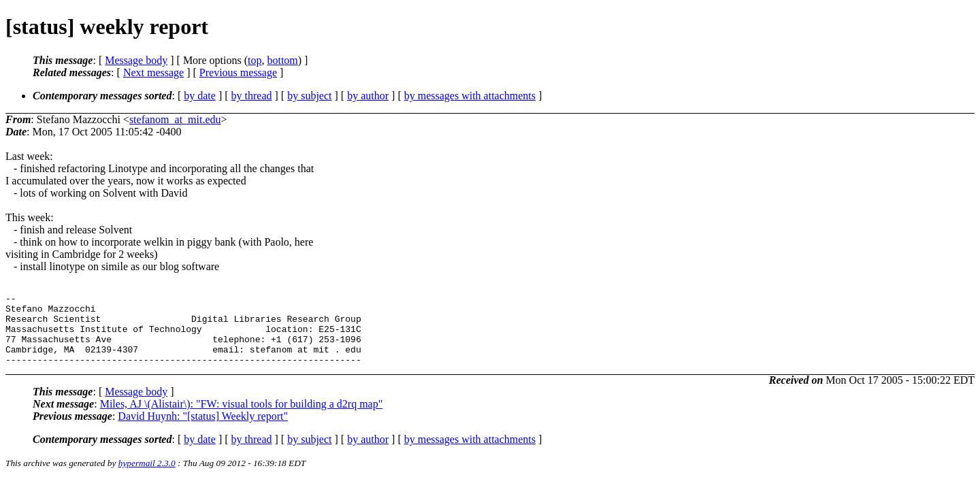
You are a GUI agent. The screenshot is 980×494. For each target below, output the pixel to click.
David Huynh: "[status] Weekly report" (203, 430)
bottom (282, 60)
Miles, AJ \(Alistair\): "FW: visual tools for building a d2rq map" (242, 418)
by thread (252, 96)
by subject (309, 96)
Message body (136, 60)
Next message (153, 72)
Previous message (238, 72)
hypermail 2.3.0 (147, 477)
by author (368, 96)
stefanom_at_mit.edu (175, 119)
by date (200, 96)
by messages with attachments (470, 96)
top (255, 60)
